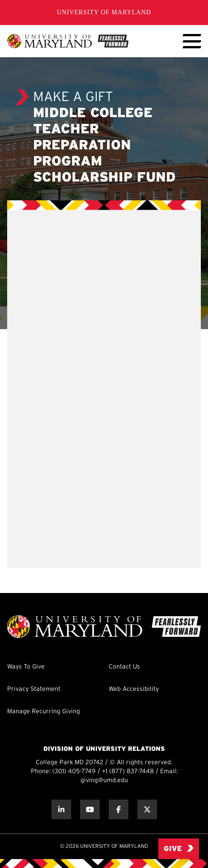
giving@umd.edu (104, 781)
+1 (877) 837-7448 (128, 772)
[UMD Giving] (68, 41)
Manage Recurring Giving (44, 712)
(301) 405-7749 (74, 772)
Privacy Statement (34, 689)
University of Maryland (104, 12)
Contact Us (124, 667)
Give (179, 849)
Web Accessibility (134, 689)
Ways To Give (26, 667)
